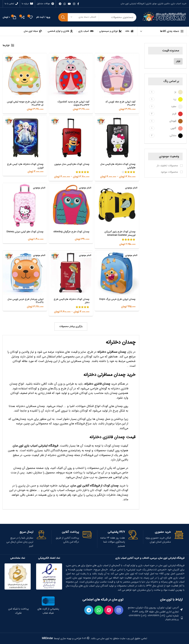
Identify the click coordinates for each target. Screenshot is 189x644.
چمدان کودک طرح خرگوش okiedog (76, 233)
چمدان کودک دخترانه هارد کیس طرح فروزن (27, 166)
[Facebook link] (78, 4)
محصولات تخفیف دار (168, 166)
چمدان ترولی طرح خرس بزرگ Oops (120, 301)
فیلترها (6, 45)
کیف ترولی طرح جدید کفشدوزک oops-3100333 (73, 103)
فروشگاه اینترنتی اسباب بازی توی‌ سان (35, 446)
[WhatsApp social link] (65, 4)
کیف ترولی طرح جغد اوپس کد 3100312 (120, 103)
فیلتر (178, 61)
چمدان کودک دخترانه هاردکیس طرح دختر (73, 301)
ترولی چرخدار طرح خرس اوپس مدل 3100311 (27, 301)
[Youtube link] (69, 4)
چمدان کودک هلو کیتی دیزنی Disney (28, 233)
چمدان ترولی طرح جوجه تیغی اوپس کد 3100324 (28, 103)
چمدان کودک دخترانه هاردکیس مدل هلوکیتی (119, 166)
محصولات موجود (170, 172)
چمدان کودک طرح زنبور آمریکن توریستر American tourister (119, 233)
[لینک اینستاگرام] (74, 4)
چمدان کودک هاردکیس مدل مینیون (71, 164)
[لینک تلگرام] (60, 4)
